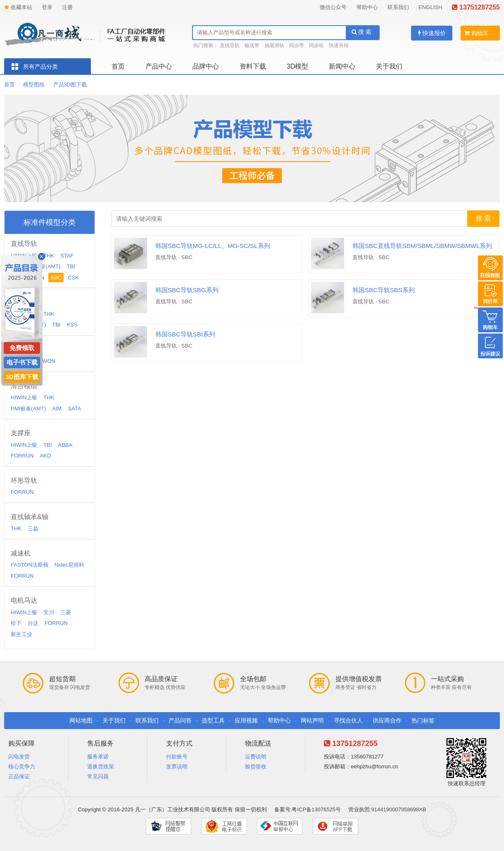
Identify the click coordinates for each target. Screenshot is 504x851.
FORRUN (22, 456)
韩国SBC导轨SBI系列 (185, 334)
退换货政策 (101, 766)
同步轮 (316, 45)
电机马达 (24, 600)
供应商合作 (387, 720)
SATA (74, 409)
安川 (49, 612)
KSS (72, 325)
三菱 (66, 612)
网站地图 (81, 720)
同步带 (297, 45)
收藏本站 (18, 7)
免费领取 (22, 348)
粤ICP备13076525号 (316, 809)
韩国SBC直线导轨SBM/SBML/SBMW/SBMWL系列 (422, 246)
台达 (33, 623)
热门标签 (423, 720)
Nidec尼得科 (69, 565)
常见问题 (98, 776)
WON (49, 361)
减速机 (21, 553)
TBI (71, 266)
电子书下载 (22, 362)
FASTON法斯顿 (30, 565)
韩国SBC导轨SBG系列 (187, 290)
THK (49, 256)
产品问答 (180, 720)
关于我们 (389, 66)
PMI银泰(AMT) (43, 266)
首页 (118, 66)
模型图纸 (34, 85)
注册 (67, 7)
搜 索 (362, 32)
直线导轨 (230, 45)
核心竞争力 (22, 766)
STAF (67, 256)
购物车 (477, 33)
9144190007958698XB (399, 809)
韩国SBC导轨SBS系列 (384, 290)
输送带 (252, 45)
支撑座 (21, 433)
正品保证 (19, 776)
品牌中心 (206, 66)
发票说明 (177, 766)
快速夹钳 (339, 45)
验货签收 (256, 766)
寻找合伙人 (348, 720)
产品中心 (159, 66)
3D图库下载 (22, 377)
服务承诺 (98, 757)
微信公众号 (333, 7)
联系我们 (398, 7)
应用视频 (246, 720)
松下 (16, 623)
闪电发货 (19, 757)
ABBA (65, 445)
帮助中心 (367, 7)
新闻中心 (342, 66)
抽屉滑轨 (274, 45)
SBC (56, 278)
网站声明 (312, 720)
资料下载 (253, 66)
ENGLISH (430, 7)
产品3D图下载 (70, 85)
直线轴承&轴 (30, 517)
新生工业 (21, 634)
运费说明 (256, 757)
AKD (46, 456)
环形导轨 (24, 480)
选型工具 (213, 720)
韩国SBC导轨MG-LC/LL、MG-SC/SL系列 (213, 246)
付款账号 (177, 757)
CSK (73, 278)
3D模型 (297, 66)
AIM (57, 409)
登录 (47, 7)
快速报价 (432, 33)
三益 (33, 528)
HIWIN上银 (24, 397)
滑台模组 (24, 386)
